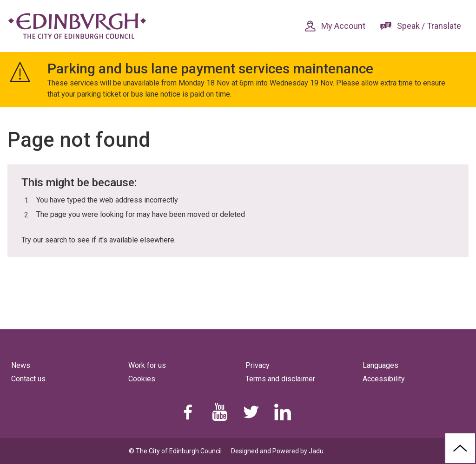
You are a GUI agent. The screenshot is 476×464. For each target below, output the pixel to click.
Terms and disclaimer (280, 379)
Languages (380, 365)
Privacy (258, 365)
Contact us (28, 379)
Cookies (142, 379)
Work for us (147, 365)
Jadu (316, 451)
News (21, 365)
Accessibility (384, 379)
